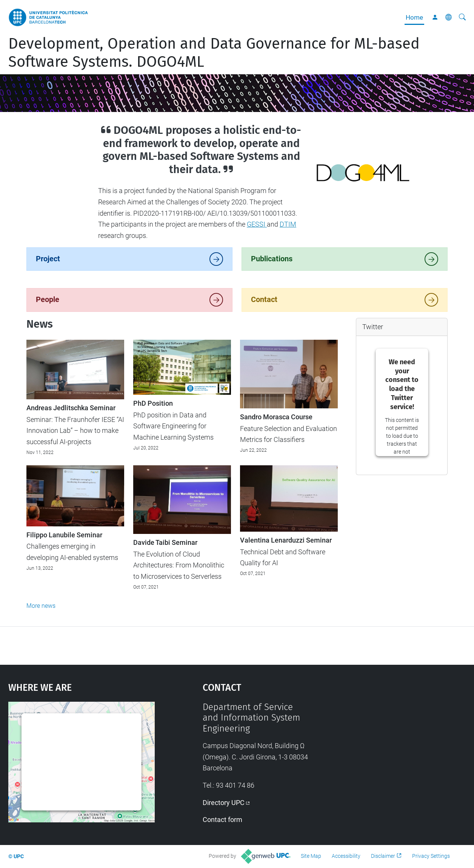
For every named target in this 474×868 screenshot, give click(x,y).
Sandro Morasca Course (276, 417)
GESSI (257, 224)
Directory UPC (224, 803)
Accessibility (346, 856)
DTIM (288, 224)
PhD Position (153, 403)
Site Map (311, 856)
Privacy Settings (431, 856)
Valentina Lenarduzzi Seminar (286, 540)
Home (414, 17)
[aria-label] (462, 17)
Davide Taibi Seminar (165, 543)
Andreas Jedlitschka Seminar (71, 408)
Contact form (222, 820)
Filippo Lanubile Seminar (64, 535)
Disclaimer (383, 856)
